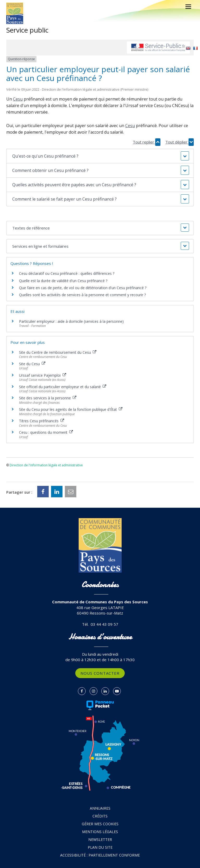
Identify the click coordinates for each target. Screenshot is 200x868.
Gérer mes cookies (100, 824)
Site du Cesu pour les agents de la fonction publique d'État (71, 409)
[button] (100, 156)
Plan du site (100, 847)
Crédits (100, 816)
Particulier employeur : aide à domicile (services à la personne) (71, 321)
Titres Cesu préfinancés (42, 421)
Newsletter (100, 839)
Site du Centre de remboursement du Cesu (58, 352)
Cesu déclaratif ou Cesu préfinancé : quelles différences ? (67, 273)
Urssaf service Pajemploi (43, 375)
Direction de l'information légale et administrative (46, 465)
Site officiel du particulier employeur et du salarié (63, 387)
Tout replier (147, 142)
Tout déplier (180, 142)
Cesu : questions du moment (46, 432)
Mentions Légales (100, 832)
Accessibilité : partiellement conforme (100, 855)
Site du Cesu (32, 364)
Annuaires (100, 808)
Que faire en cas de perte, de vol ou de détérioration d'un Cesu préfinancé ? (83, 288)
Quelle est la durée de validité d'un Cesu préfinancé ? (63, 281)
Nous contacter (100, 673)
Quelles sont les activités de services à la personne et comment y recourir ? (82, 295)
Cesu (18, 99)
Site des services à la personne (48, 398)
